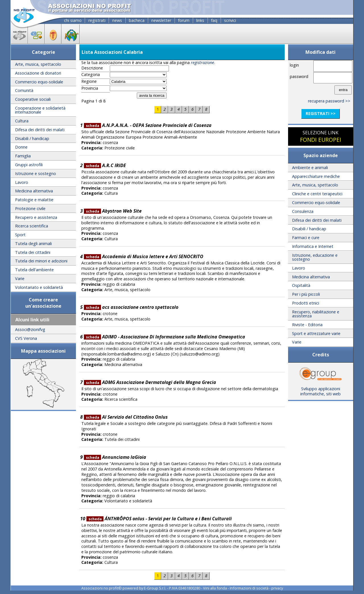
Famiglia (23, 156)
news (117, 20)
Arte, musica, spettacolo (38, 64)
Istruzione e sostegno (36, 173)
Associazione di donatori (38, 73)
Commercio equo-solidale (39, 82)
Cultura (22, 121)
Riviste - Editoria (307, 325)
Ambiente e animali (310, 167)
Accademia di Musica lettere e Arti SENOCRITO (144, 256)
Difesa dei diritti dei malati (40, 130)
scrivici (230, 20)
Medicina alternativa (34, 191)
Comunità (24, 90)
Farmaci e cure (306, 238)
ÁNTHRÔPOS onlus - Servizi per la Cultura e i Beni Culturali (159, 519)
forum (184, 20)
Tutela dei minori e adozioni (41, 261)
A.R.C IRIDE (105, 165)
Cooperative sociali (33, 99)
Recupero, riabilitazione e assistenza (316, 314)
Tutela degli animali (33, 243)
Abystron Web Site (113, 211)
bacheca (137, 20)
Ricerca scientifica (32, 226)
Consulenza (303, 211)
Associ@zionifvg (30, 329)
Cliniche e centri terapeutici (317, 194)
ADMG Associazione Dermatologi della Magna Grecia (150, 382)
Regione (89, 81)
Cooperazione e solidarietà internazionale (40, 110)
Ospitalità (301, 285)
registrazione (202, 62)
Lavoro (22, 182)
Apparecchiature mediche (316, 176)
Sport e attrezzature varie (316, 333)
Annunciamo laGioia (115, 457)
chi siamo (73, 20)
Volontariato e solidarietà (39, 287)
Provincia (90, 88)
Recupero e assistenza (36, 217)
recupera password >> (329, 101)
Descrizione (92, 68)
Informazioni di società (249, 588)
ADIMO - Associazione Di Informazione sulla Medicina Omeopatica (165, 337)
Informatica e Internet (313, 246)
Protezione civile (30, 208)
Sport (20, 235)
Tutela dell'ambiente (34, 270)
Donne (21, 147)
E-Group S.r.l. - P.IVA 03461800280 (172, 588)
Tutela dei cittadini (33, 252)
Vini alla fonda (215, 588)
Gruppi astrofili (29, 165)
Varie (20, 278)
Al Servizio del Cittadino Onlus (126, 417)
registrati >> (321, 113)
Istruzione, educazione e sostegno (315, 257)
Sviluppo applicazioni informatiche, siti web (320, 389)
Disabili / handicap (32, 138)
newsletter (161, 20)
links (200, 20)
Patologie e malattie (34, 200)
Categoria (91, 75)
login (294, 65)
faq (214, 20)
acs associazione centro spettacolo (131, 307)
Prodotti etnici (306, 303)
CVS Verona (26, 338)
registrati (97, 20)
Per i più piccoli (306, 294)
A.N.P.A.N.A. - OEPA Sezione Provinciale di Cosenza (148, 125)
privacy (277, 588)
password (299, 76)
